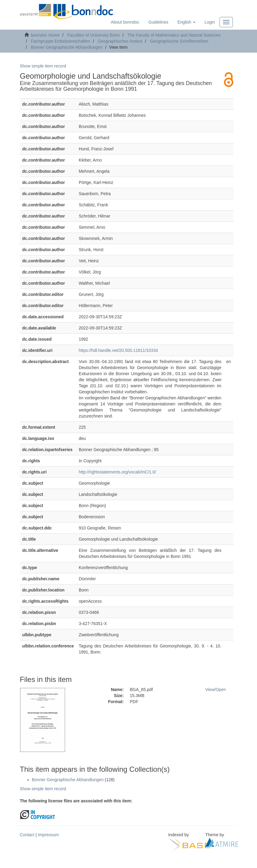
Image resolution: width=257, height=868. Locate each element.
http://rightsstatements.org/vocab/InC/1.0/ (117, 472)
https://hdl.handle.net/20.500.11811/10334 (118, 350)
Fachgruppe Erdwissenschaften (60, 41)
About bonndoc (125, 22)
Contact (27, 835)
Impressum (48, 835)
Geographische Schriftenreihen (179, 41)
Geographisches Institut (120, 41)
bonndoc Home (45, 35)
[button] (186, 22)
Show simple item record (43, 66)
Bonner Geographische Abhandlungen (67, 47)
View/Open (216, 689)
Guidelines (158, 22)
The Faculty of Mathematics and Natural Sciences (174, 35)
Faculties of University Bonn (94, 35)
